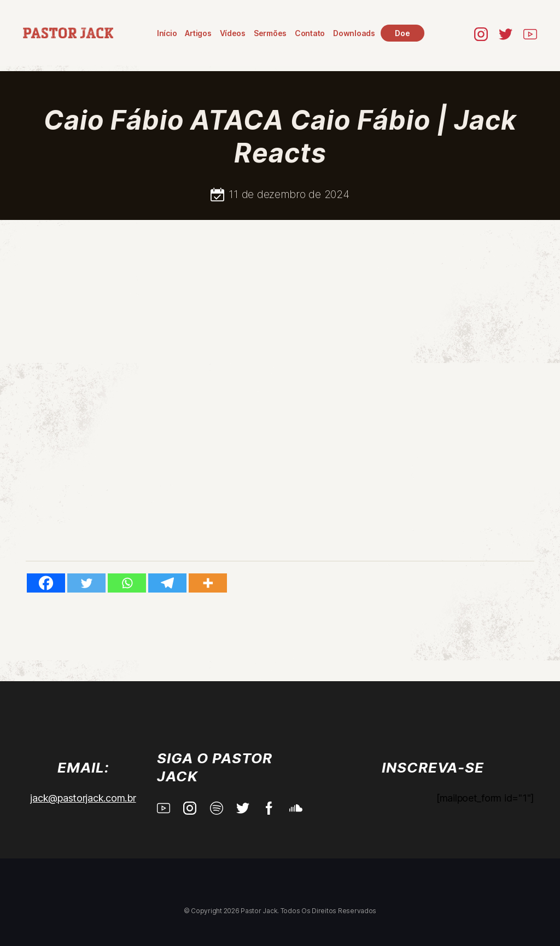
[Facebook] (46, 583)
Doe (402, 33)
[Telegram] (167, 583)
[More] (208, 583)
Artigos (198, 33)
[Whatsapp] (127, 583)
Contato (310, 33)
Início (167, 33)
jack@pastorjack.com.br (83, 798)
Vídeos (233, 33)
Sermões (270, 33)
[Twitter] (86, 583)
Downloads (354, 33)
